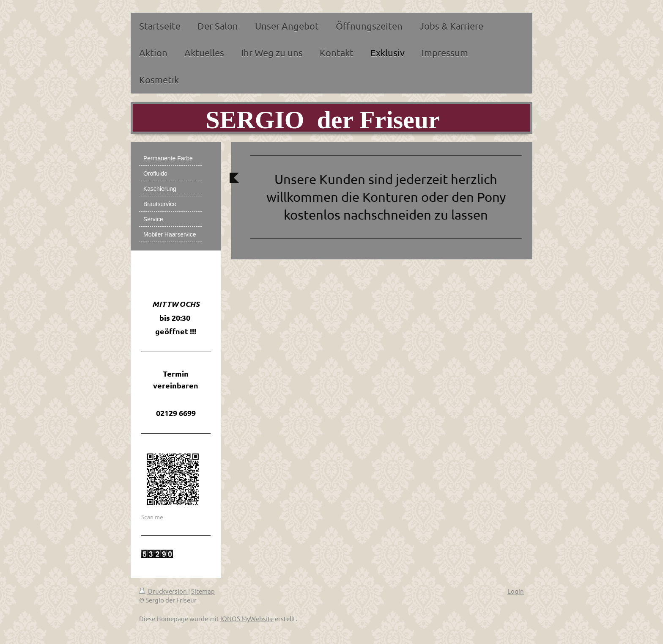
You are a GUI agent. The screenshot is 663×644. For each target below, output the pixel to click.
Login (516, 591)
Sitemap (203, 591)
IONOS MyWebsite (247, 618)
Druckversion (164, 591)
